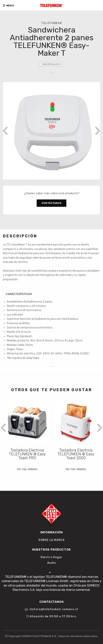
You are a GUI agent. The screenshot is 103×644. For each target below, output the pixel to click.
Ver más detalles (27, 469)
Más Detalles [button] (52, 64)
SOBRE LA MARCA (51, 540)
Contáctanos (52, 203)
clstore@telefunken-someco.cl (51, 609)
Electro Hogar (51, 557)
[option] (51, 131)
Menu (9, 6)
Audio (52, 563)
